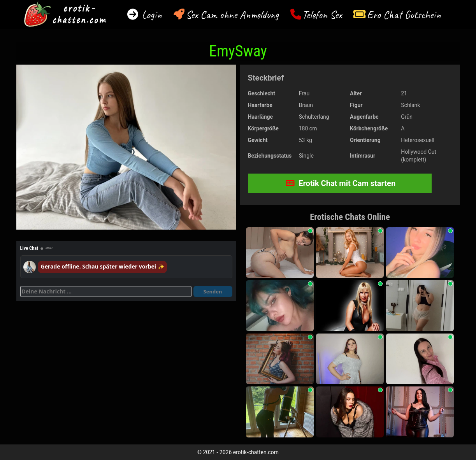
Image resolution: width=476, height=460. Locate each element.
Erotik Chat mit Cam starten (341, 183)
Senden (213, 291)
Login (150, 15)
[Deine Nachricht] (106, 291)
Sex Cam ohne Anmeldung (232, 15)
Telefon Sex (322, 15)
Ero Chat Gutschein (404, 15)
